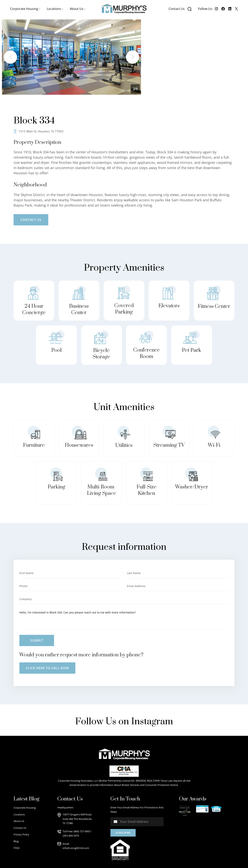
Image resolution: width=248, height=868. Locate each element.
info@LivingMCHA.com (76, 848)
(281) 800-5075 (71, 836)
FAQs (17, 848)
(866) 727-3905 (82, 831)
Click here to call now (47, 668)
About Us (19, 821)
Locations (19, 814)
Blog (16, 841)
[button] (25, 9)
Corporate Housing (25, 808)
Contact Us (177, 9)
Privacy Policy (21, 834)
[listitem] (72, 57)
